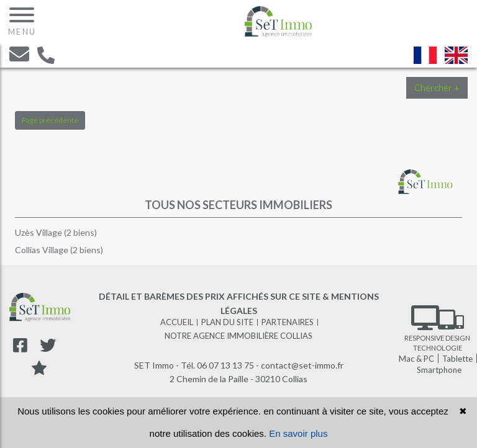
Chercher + (437, 87)
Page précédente (50, 120)
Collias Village (43, 250)
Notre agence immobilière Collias (238, 336)
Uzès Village (39, 232)
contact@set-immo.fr (302, 365)
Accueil (177, 322)
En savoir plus (298, 433)
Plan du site (227, 322)
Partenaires (288, 322)
